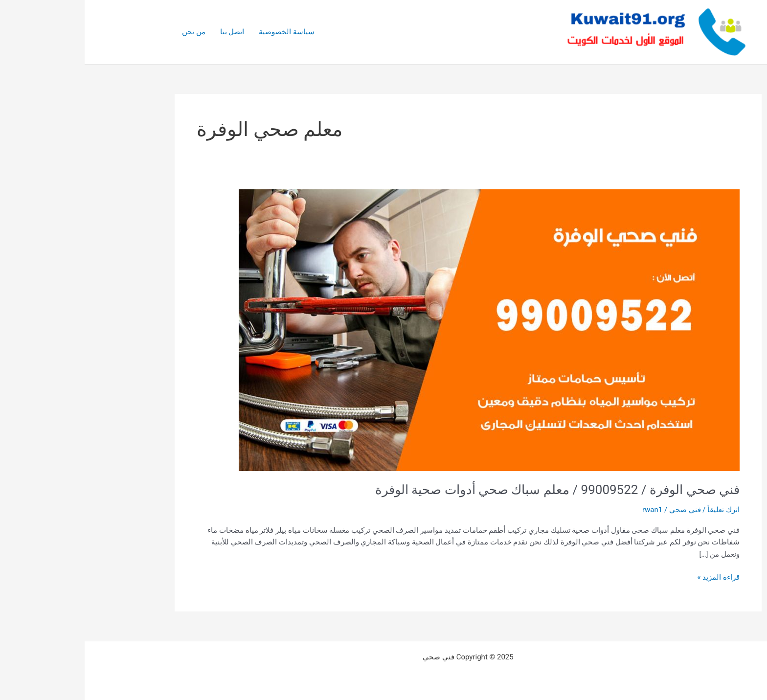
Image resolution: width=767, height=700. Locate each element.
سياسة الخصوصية (202, 32)
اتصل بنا (148, 32)
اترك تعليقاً (639, 510)
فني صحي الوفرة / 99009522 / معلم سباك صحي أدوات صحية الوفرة (473, 490)
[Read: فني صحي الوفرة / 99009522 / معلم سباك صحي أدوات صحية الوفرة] (405, 330)
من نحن (109, 32)
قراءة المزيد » (634, 576)
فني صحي (600, 510)
